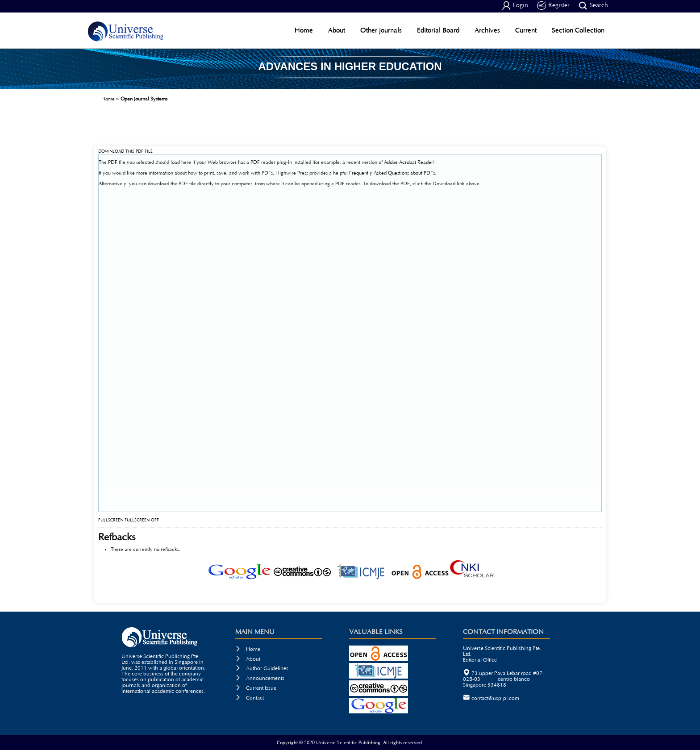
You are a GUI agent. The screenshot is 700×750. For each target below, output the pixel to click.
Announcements (260, 678)
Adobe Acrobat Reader (408, 162)
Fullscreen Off (142, 520)
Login (515, 6)
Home (304, 30)
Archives (487, 30)
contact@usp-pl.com (495, 698)
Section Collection (578, 30)
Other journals (381, 30)
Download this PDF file (125, 152)
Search (593, 6)
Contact (250, 698)
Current (526, 30)
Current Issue (256, 688)
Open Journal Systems (144, 99)
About (337, 30)
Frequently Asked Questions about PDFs (392, 173)
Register (553, 6)
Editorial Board (438, 30)
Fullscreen (111, 520)
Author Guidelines (262, 669)
